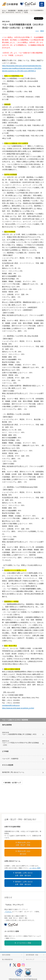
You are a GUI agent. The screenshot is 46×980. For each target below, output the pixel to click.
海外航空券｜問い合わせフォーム (13, 772)
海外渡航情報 (12, 10)
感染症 (42, 31)
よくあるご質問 (35, 868)
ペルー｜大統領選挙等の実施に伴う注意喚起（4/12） (20, 734)
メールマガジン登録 (24, 943)
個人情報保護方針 (7, 959)
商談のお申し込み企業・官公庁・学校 (23, 844)
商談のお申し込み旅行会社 (24, 853)
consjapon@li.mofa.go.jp (11, 705)
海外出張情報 (6, 955)
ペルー (37, 31)
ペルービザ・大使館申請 (10, 759)
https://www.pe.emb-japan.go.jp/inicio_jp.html (18, 708)
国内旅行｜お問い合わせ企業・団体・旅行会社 (24, 883)
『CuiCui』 (8, 912)
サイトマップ (30, 959)
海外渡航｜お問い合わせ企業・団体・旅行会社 (24, 874)
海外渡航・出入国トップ (13, 782)
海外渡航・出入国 (23, 10)
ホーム (4, 10)
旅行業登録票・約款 (32, 955)
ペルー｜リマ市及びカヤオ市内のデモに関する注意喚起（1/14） (20, 744)
